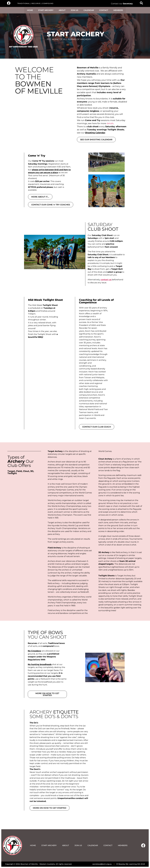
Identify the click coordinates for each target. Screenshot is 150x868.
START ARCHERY (46, 10)
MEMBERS (118, 10)
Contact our (122, 4)
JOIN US (74, 10)
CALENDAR (89, 10)
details (110, 123)
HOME (30, 10)
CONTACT (104, 10)
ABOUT (62, 10)
